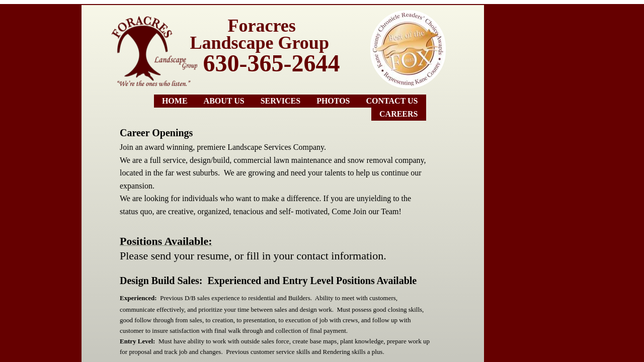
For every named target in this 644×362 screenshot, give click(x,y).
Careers (398, 114)
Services (280, 101)
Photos (333, 101)
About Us (224, 101)
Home (175, 101)
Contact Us (392, 101)
